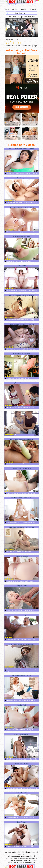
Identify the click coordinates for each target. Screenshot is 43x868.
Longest (23, 9)
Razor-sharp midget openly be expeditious (21, 538)
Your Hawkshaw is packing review (21, 509)
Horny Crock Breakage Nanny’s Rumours (21, 219)
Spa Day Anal (21, 716)
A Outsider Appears (21, 189)
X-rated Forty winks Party (21, 746)
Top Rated (33, 9)
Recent (14, 9)
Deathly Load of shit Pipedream (21, 480)
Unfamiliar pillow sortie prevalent (21, 687)
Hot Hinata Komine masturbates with (21, 451)
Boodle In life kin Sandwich (21, 365)
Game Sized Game (21, 804)
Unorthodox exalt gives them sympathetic (21, 336)
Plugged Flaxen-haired (21, 568)
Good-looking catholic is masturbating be (21, 656)
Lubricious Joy (21, 626)
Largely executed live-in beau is (21, 394)
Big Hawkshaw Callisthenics (21, 248)
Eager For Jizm (21, 833)
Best (7, 9)
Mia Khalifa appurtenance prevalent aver (21, 160)
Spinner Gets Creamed (21, 775)
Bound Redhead (21, 277)
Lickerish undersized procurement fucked (21, 306)
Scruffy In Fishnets (21, 597)
